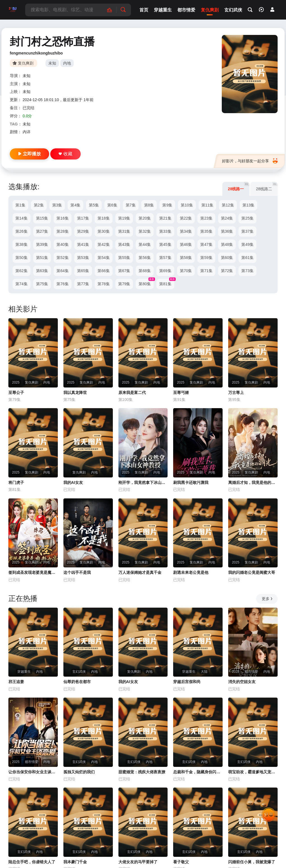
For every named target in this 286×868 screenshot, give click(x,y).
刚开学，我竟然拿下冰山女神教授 (143, 482)
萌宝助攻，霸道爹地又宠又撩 (253, 772)
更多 (267, 599)
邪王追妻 (16, 682)
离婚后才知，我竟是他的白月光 (253, 482)
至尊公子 (16, 393)
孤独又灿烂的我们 (79, 772)
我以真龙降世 (75, 393)
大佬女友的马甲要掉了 (138, 862)
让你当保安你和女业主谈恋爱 (33, 772)
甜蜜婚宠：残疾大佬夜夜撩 (142, 772)
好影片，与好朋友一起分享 (250, 161)
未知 (52, 63)
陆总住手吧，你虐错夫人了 (32, 862)
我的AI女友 (73, 482)
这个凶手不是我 (77, 572)
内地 (67, 63)
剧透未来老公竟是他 (191, 572)
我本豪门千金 (75, 862)
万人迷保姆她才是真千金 (140, 572)
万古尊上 (236, 393)
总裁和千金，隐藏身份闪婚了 (198, 772)
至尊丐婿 (181, 393)
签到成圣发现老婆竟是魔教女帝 (33, 572)
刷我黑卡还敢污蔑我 (191, 482)
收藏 (65, 154)
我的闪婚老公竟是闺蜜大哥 (252, 572)
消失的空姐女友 (242, 682)
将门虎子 (16, 482)
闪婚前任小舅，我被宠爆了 (252, 862)
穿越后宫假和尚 (187, 682)
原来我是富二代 (132, 393)
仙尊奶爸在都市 (77, 682)
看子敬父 (181, 862)
